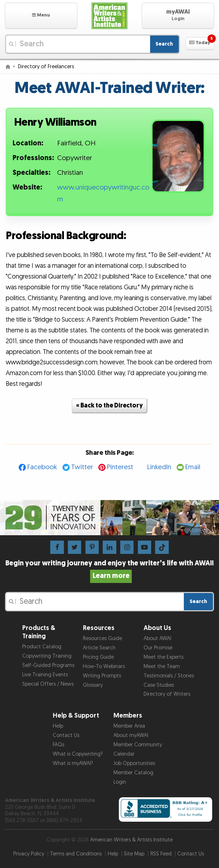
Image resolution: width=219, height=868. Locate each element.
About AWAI (157, 638)
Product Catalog (42, 647)
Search (164, 44)
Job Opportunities (134, 763)
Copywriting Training (47, 656)
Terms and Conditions (76, 854)
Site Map (134, 854)
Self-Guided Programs (48, 665)
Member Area (129, 726)
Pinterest (120, 467)
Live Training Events (45, 675)
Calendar (124, 754)
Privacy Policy (29, 854)
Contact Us (66, 735)
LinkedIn (159, 467)
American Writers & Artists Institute (131, 840)
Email (193, 467)
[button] (41, 16)
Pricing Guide (98, 657)
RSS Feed (161, 854)
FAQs (59, 745)
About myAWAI (131, 735)
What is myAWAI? (73, 763)
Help (58, 726)
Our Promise (158, 648)
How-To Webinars (104, 666)
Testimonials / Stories (169, 676)
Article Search (99, 648)
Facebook (42, 467)
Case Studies (159, 685)
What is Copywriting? (78, 754)
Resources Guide (102, 638)
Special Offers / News (48, 684)
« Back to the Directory (109, 405)
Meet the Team (162, 666)
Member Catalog (133, 773)
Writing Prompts (102, 676)
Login (120, 782)
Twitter (82, 467)
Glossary (93, 685)
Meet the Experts (164, 657)
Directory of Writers (167, 694)
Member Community (138, 745)
